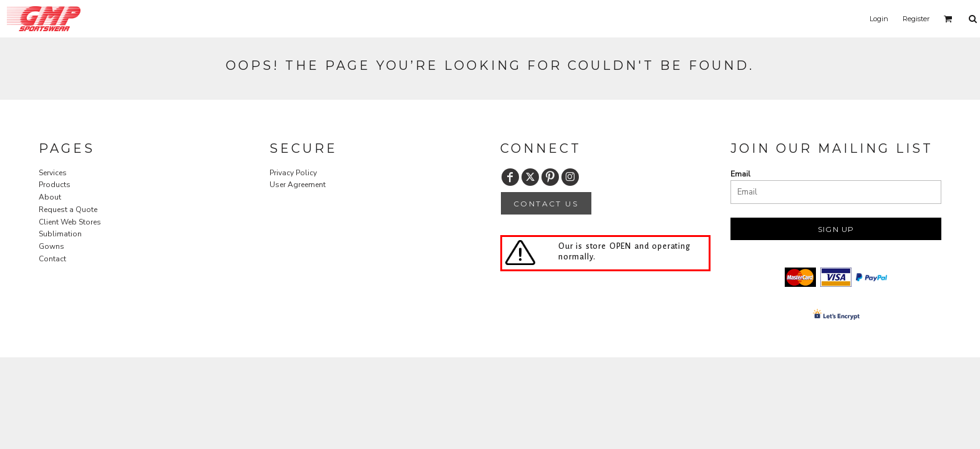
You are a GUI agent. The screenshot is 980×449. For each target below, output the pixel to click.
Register (916, 19)
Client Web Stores (70, 222)
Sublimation (60, 234)
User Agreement (298, 185)
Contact (52, 259)
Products (55, 185)
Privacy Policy (293, 173)
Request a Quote (68, 210)
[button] (948, 19)
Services (53, 173)
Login (879, 19)
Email (740, 174)
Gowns (51, 246)
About (50, 197)
